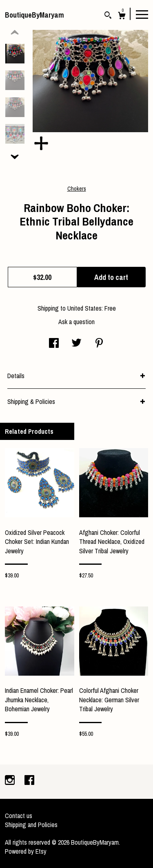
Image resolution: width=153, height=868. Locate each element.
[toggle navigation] (142, 14)
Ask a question (76, 322)
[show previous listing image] (15, 33)
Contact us (19, 816)
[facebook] (29, 781)
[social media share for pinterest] (99, 344)
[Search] (108, 16)
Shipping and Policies (31, 825)
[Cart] (122, 17)
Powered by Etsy (26, 851)
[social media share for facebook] (54, 344)
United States (84, 308)
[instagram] (11, 781)
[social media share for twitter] (76, 344)
